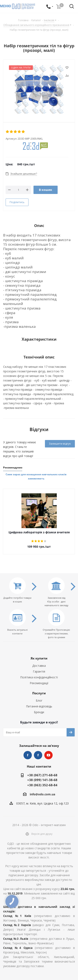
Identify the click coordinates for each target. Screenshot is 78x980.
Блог (39, 700)
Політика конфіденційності (39, 677)
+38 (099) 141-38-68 (42, 780)
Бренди (39, 712)
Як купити (39, 658)
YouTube (48, 755)
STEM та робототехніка (28, 755)
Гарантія (39, 671)
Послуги (39, 693)
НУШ (38, 755)
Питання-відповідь (39, 706)
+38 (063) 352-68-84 (42, 785)
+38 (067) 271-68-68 (42, 775)
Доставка (39, 666)
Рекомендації (39, 683)
